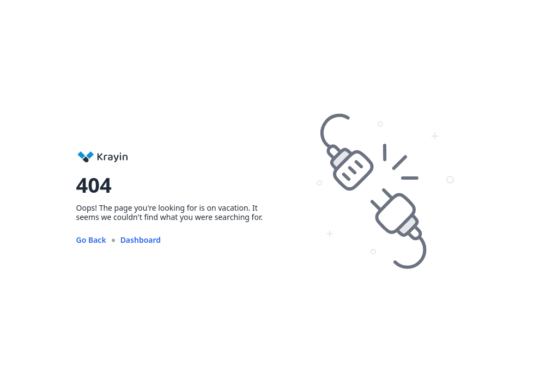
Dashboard (141, 240)
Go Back (91, 240)
